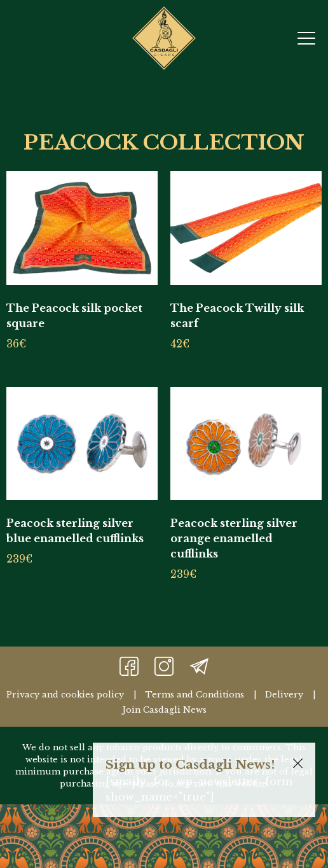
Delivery (284, 695)
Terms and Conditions (195, 695)
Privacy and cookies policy (65, 695)
